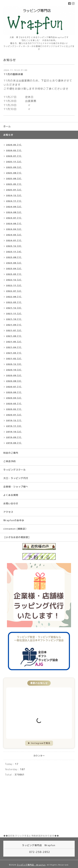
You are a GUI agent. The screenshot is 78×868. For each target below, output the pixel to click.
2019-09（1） (14, 437)
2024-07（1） (14, 218)
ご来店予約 (10, 461)
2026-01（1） (14, 156)
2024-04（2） (14, 229)
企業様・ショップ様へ (16, 487)
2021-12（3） (14, 308)
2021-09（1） (14, 325)
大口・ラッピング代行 (16, 478)
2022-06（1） (14, 297)
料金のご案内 (11, 453)
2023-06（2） (14, 263)
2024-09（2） (14, 207)
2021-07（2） (14, 330)
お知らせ (8, 135)
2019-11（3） (14, 426)
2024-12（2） (14, 195)
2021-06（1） (14, 336)
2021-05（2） (14, 342)
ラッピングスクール (14, 470)
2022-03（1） (14, 302)
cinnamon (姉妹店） (15, 529)
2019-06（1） (14, 443)
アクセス (8, 512)
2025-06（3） (14, 178)
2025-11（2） (14, 162)
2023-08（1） (14, 257)
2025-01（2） (14, 190)
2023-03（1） (14, 274)
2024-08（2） (14, 212)
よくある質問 (11, 495)
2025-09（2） (14, 167)
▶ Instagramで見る (39, 743)
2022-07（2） (14, 291)
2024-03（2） (14, 235)
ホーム (7, 126)
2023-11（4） (14, 252)
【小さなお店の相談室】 (17, 537)
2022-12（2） (14, 280)
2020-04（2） (14, 398)
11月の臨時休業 (13, 74)
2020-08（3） (14, 381)
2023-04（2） (14, 268)
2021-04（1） (14, 347)
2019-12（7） (14, 420)
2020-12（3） (14, 364)
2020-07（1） (14, 387)
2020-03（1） (14, 403)
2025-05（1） (14, 184)
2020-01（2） (14, 415)
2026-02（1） (14, 150)
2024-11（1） (14, 201)
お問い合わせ (11, 503)
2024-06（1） (14, 223)
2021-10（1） (14, 319)
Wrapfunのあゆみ (14, 520)
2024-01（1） (14, 240)
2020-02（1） (14, 409)
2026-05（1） (14, 145)
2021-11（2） (14, 313)
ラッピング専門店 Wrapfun (31, 865)
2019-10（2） (14, 432)
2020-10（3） (14, 370)
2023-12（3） (14, 246)
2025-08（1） (14, 173)
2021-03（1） (14, 353)
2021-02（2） (14, 358)
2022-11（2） (14, 285)
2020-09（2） (14, 375)
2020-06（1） (14, 392)
